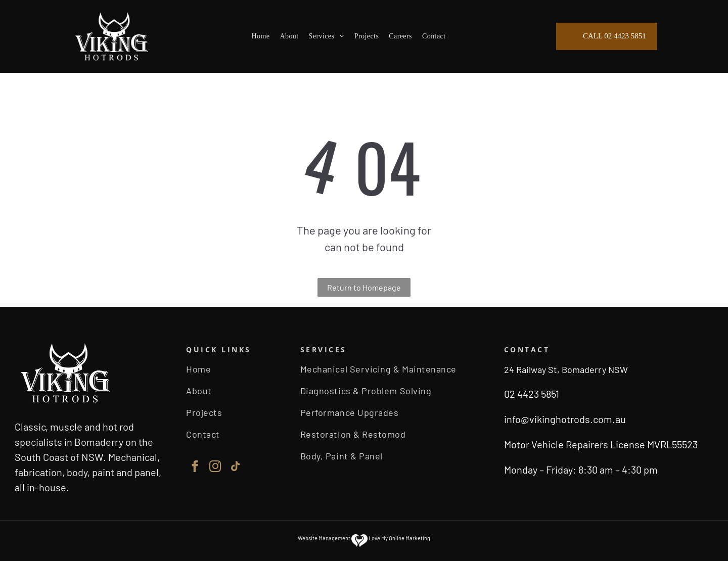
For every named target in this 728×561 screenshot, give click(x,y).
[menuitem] (261, 37)
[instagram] (215, 467)
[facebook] (195, 467)
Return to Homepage (364, 287)
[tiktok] (235, 467)
